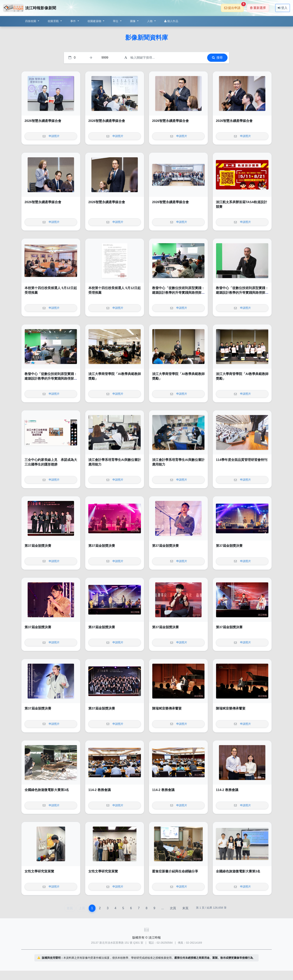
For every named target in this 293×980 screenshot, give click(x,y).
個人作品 (171, 21)
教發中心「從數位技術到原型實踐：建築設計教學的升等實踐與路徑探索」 (178, 293)
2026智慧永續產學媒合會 (43, 121)
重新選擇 (258, 8)
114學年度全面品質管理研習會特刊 (242, 460)
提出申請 (234, 7)
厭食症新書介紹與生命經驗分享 (175, 871)
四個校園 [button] (31, 21)
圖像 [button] (133, 21)
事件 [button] (74, 21)
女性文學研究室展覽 (39, 871)
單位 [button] (116, 21)
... (162, 908)
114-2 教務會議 (100, 790)
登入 (283, 8)
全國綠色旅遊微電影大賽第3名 (47, 790)
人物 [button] (150, 21)
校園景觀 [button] (54, 21)
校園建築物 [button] (95, 21)
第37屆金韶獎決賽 (38, 546)
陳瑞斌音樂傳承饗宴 (167, 708)
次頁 (173, 908)
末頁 (185, 908)
